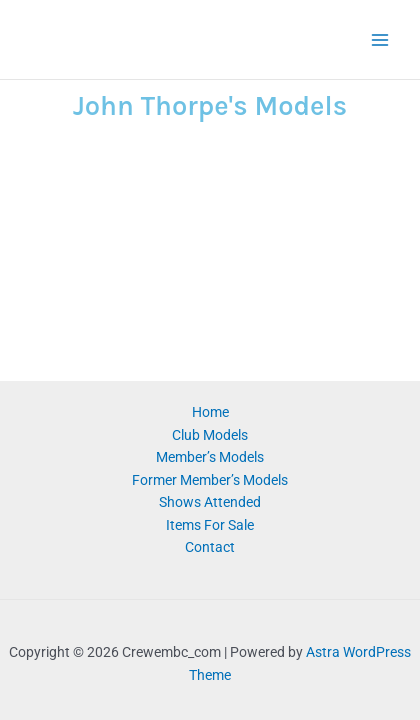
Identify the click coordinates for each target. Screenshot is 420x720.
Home (210, 412)
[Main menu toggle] (380, 39)
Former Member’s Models (210, 480)
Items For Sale (210, 525)
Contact (210, 547)
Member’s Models (210, 457)
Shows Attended (210, 502)
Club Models (210, 435)
